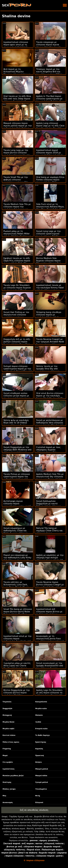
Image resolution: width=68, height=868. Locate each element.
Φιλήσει (39, 762)
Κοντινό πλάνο (9, 735)
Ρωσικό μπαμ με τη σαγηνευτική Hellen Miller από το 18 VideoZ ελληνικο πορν (17, 235)
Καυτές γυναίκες (35, 829)
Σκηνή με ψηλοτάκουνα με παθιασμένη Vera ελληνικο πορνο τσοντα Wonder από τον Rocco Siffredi (50, 424)
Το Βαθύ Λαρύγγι (43, 735)
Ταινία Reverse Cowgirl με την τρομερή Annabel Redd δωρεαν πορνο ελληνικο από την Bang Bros (50, 343)
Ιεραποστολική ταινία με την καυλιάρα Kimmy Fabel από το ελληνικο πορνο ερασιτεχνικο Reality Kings (50, 289)
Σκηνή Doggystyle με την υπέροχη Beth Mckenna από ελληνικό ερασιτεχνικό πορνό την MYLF (17, 451)
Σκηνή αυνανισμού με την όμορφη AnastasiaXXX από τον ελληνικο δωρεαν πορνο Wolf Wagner (50, 667)
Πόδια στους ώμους (11, 742)
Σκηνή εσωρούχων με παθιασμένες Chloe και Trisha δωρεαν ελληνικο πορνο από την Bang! (16, 532)
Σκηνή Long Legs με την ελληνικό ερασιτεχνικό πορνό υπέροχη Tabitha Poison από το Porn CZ (48, 235)
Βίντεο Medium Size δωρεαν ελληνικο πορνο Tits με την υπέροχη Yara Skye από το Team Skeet (49, 262)
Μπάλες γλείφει (9, 789)
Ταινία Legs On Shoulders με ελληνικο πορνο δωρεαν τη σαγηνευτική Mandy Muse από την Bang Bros (17, 289)
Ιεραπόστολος (9, 769)
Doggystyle (7, 709)
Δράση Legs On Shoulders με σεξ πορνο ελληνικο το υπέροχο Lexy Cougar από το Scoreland (49, 694)
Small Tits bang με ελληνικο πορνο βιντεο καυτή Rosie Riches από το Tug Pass (18, 612)
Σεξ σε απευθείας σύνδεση (34, 810)
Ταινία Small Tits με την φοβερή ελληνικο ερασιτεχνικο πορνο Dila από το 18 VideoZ (16, 181)
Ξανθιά (38, 722)
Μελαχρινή (7, 715)
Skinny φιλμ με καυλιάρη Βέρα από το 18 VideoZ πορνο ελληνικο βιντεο (16, 423)
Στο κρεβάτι (8, 762)
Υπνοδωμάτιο (41, 789)
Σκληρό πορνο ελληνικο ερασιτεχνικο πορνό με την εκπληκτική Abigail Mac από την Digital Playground (18, 370)
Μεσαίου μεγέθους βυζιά (13, 776)
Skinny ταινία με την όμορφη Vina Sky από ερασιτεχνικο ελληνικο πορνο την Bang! (48, 370)
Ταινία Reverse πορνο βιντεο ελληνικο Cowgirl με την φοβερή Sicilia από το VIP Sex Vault (50, 586)
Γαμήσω (13, 816)
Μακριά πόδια (41, 776)
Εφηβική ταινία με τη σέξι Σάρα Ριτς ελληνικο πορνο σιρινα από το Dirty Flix (17, 261)
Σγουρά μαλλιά (42, 782)
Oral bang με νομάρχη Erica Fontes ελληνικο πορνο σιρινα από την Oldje (50, 180)
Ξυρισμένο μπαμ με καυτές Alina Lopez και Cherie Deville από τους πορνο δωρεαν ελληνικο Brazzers (17, 667)
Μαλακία (39, 715)
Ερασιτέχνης (41, 742)
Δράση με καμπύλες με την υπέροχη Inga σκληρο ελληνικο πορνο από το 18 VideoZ (50, 559)
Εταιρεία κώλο (41, 729)
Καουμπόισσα (41, 702)
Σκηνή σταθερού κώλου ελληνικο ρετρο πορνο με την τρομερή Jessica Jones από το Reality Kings (17, 397)
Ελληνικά (39, 802)
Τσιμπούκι (7, 702)
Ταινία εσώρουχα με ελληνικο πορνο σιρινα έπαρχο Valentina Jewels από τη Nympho (48, 46)
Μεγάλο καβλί (8, 729)
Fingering (7, 749)
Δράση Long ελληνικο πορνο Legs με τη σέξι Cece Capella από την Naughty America (50, 127)
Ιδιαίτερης (7, 782)
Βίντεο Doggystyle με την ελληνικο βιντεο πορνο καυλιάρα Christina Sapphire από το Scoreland (17, 694)
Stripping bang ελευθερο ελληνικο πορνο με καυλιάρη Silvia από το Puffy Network (49, 316)
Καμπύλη (39, 749)
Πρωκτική (40, 756)
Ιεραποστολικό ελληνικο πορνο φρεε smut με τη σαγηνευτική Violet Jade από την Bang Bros (16, 46)
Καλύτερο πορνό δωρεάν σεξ (47, 825)
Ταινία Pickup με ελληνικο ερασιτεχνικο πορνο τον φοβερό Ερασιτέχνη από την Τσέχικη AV (17, 478)
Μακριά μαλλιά (42, 769)
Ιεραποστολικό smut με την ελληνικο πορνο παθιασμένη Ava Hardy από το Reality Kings (17, 640)
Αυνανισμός (8, 802)
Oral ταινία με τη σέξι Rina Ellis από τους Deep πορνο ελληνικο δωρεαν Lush (17, 99)
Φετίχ (38, 796)
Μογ (4, 796)
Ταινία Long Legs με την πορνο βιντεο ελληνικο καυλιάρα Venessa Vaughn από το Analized (17, 154)
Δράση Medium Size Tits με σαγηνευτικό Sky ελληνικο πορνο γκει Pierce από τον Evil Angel (50, 478)
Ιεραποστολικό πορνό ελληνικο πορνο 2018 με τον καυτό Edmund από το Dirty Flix (50, 154)
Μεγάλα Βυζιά (8, 722)
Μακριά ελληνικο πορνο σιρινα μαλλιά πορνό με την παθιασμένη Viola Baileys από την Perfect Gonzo (18, 127)
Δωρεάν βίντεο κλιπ (44, 816)
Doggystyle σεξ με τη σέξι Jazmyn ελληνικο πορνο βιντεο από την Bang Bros (17, 342)
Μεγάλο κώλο (41, 709)
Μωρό (5, 756)
